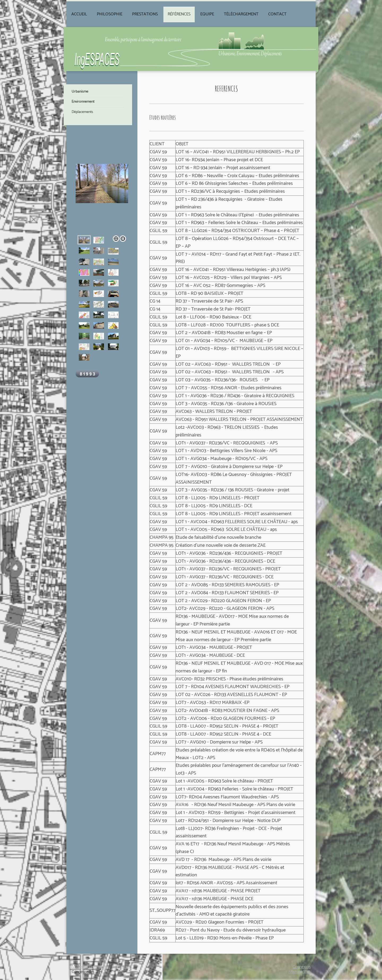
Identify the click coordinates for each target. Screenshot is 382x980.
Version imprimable (91, 967)
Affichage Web (299, 972)
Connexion (301, 967)
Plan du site (122, 967)
